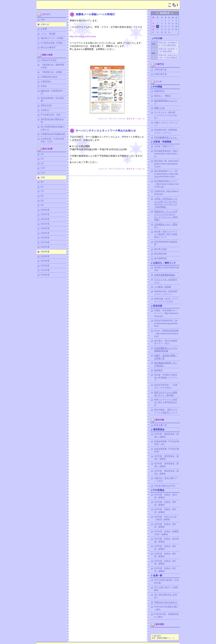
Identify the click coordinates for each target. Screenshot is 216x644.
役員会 (44, 86)
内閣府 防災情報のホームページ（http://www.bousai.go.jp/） (166, 313)
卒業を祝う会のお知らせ (166, 602)
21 (158, 29)
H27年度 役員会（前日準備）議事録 (167, 540)
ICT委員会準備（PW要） (52, 43)
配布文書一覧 (160, 425)
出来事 (44, 29)
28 (158, 32)
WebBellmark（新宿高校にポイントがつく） (166, 131)
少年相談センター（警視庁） (166, 226)
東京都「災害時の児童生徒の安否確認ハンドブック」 (166, 378)
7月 (42, 191)
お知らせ (45, 24)
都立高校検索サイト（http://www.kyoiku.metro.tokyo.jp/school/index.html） (166, 174)
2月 (42, 159)
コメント (130, 119)
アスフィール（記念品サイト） (166, 281)
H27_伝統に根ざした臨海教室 (166, 589)
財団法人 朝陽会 (163, 96)
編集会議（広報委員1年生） (52, 92)
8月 (42, 187)
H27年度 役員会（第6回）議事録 (165, 526)
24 (169, 29)
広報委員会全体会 (49, 77)
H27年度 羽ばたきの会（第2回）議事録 (166, 518)
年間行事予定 (160, 74)
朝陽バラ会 (159, 108)
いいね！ (139, 119)
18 (173, 26)
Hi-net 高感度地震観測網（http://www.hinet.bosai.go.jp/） (166, 333)
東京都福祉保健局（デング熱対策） (166, 364)
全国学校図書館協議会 (165, 275)
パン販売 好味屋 (163, 287)
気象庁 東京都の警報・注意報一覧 (166, 357)
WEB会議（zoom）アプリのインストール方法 (166, 300)
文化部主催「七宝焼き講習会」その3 (52, 140)
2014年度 (45, 256)
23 (165, 29)
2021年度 (45, 224)
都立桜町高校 (160, 254)
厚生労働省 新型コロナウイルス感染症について (166, 411)
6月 (42, 196)
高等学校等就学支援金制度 (166, 243)
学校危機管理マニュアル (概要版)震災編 (166, 350)
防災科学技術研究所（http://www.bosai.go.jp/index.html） (166, 323)
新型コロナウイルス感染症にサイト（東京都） (166, 394)
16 (165, 26)
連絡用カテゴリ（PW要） (53, 38)
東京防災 (158, 370)
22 (162, 29)
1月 (42, 163)
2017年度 (45, 242)
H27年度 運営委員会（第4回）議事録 (167, 436)
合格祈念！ (46, 110)
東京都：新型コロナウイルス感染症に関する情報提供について (166, 234)
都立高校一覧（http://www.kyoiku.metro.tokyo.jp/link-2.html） (167, 164)
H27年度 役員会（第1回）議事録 (165, 570)
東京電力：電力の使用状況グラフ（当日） (166, 342)
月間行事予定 (160, 70)
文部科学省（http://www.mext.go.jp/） (166, 193)
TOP (43, 20)
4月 (42, 205)
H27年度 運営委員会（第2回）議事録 (167, 465)
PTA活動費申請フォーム (166, 137)
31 (169, 32)
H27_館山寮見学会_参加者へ (166, 596)
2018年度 (45, 238)
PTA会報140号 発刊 (51, 115)
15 (162, 26)
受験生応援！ (47, 105)
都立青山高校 (160, 249)
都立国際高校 (160, 258)
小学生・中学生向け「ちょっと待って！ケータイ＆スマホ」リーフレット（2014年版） (166, 203)
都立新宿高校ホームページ (166, 102)
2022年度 (45, 219)
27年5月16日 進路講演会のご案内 (166, 616)
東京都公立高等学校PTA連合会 (167, 269)
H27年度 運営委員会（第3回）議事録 (167, 458)
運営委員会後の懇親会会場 (52, 121)
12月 (43, 168)
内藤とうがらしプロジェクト (166, 124)
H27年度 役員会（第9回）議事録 (165, 503)
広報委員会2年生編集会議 (53, 134)
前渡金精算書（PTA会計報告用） (167, 450)
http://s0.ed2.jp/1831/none (83, 36)
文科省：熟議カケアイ (165, 146)
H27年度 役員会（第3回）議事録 (165, 555)
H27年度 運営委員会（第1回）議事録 (167, 472)
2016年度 (45, 247)
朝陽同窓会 (159, 91)
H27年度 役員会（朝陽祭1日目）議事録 (167, 533)
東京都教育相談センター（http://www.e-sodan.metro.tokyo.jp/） (166, 184)
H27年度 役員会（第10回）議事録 (166, 496)
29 (162, 32)
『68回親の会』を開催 (51, 72)
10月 (43, 177)
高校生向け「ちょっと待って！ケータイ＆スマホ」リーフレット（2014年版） (166, 216)
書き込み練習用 (48, 47)
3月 (42, 154)
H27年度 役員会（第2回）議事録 (165, 562)
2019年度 (45, 233)
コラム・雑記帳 (48, 34)
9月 (42, 182)
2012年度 (45, 266)
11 (173, 23)
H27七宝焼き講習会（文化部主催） (167, 581)
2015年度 (45, 252)
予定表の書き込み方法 (165, 486)
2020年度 (45, 228)
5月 (42, 201)
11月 (43, 173)
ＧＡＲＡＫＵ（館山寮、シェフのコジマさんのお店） (166, 115)
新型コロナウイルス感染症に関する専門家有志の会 (166, 402)
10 (169, 23)
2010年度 (45, 275)
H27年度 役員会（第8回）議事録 (165, 511)
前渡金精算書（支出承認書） (52, 100)
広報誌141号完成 (49, 60)
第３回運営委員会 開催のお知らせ (52, 128)
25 (173, 29)
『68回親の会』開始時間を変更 (52, 66)
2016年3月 (165, 13)
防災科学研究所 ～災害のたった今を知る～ (166, 386)
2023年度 (45, 214)
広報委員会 (46, 82)
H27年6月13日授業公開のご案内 (166, 608)
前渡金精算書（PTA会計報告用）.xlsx (167, 443)
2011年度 (45, 270)
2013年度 (45, 261)
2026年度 (45, 210)
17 (169, 26)
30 (165, 32)
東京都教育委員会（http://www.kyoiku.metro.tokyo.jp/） (166, 154)
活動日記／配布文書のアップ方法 (166, 480)
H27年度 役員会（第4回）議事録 (165, 548)
